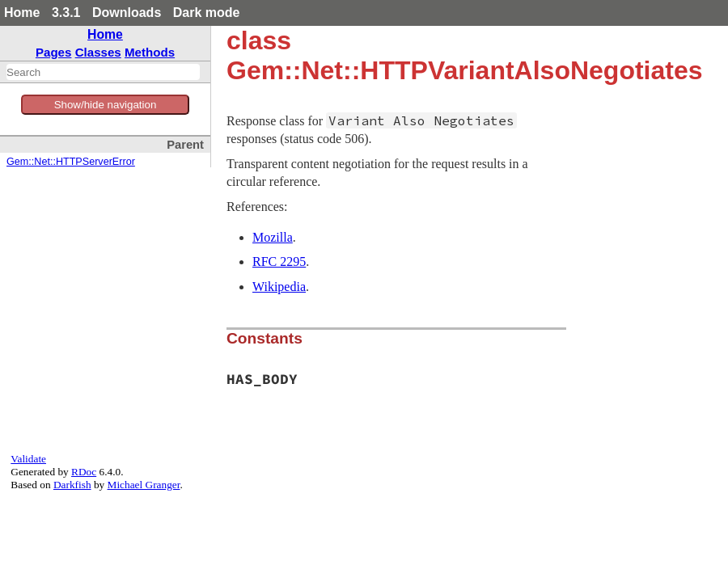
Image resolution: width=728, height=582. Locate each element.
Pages (54, 52)
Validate (28, 459)
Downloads (127, 13)
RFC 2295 (279, 261)
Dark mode (207, 13)
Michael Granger (144, 485)
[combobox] (103, 72)
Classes (98, 52)
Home (22, 13)
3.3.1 (66, 13)
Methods (150, 52)
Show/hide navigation (106, 105)
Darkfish (72, 485)
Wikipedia (279, 287)
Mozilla (273, 237)
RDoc (84, 472)
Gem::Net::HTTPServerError (71, 162)
